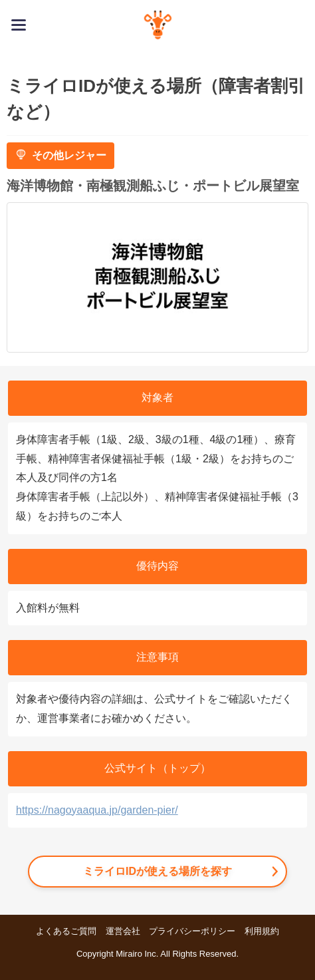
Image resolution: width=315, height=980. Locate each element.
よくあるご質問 (66, 931)
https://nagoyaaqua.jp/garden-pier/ (97, 810)
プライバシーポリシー (192, 931)
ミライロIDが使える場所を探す (157, 871)
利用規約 (262, 931)
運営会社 (123, 931)
